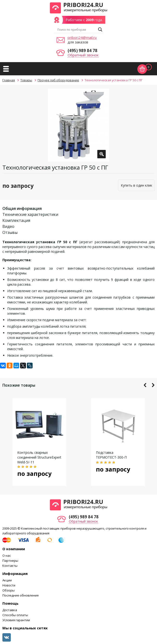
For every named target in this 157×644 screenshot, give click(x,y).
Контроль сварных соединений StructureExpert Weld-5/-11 (39, 457)
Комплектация (16, 220)
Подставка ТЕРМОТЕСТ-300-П (111, 455)
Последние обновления (20, 595)
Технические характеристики (30, 214)
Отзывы (10, 232)
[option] (78, 125)
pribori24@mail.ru (82, 37)
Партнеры (10, 561)
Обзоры (9, 590)
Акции (7, 580)
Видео (8, 226)
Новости (9, 585)
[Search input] (76, 30)
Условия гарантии (16, 620)
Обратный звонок (83, 55)
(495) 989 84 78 (82, 50)
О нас (7, 555)
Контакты (10, 566)
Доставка (10, 610)
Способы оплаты (15, 615)
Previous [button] (145, 385)
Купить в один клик (137, 185)
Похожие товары (19, 385)
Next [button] (153, 385)
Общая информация (22, 208)
